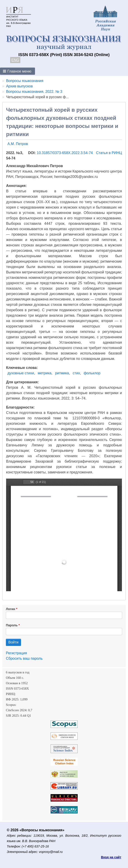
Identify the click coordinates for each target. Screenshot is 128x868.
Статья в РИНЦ (109, 153)
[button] (17, 71)
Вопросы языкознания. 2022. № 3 (34, 92)
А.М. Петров (18, 144)
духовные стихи (21, 373)
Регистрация (16, 653)
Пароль (12, 625)
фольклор (92, 373)
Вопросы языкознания (25, 81)
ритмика (62, 373)
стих (76, 373)
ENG (15, 60)
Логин (10, 609)
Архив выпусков (19, 86)
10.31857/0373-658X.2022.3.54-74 (65, 153)
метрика (45, 373)
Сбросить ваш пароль (24, 658)
